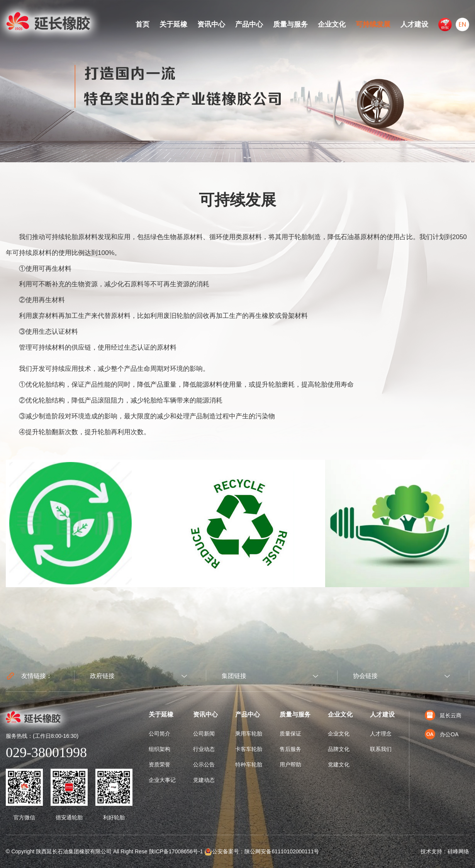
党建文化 (339, 764)
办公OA (442, 734)
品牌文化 (339, 749)
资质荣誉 (159, 764)
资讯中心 (211, 24)
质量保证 (290, 734)
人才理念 (381, 734)
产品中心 (249, 24)
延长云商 (443, 715)
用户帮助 (290, 764)
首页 (142, 24)
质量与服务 (290, 24)
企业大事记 (162, 780)
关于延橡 (173, 24)
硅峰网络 (458, 851)
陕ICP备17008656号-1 (176, 851)
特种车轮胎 (249, 764)
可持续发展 (373, 24)
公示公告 (204, 764)
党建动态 (204, 780)
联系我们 (381, 749)
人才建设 (414, 24)
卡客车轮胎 (249, 749)
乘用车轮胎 (249, 734)
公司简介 (159, 734)
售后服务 (290, 749)
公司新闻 (204, 734)
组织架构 (159, 749)
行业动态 (204, 749)
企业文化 (332, 24)
